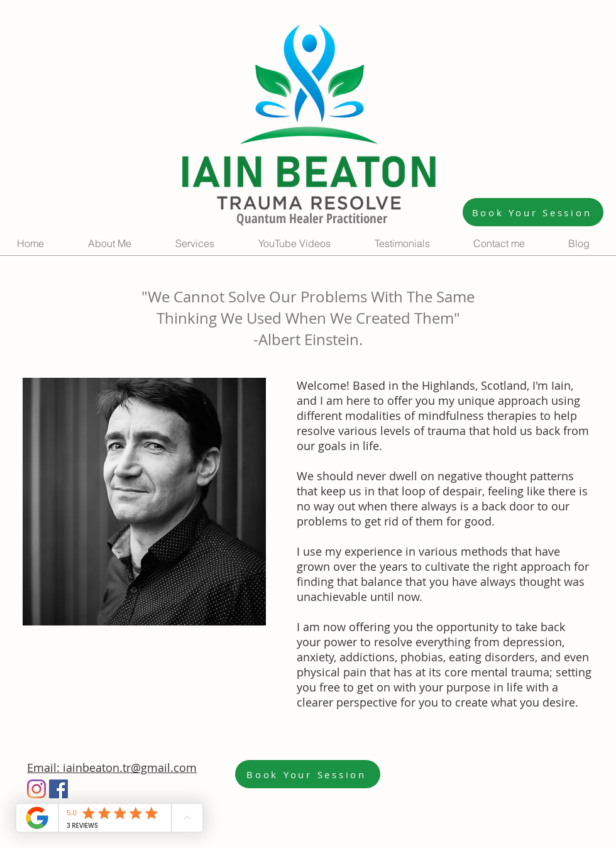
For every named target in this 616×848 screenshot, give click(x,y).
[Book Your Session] (533, 212)
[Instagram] (36, 789)
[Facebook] (58, 789)
